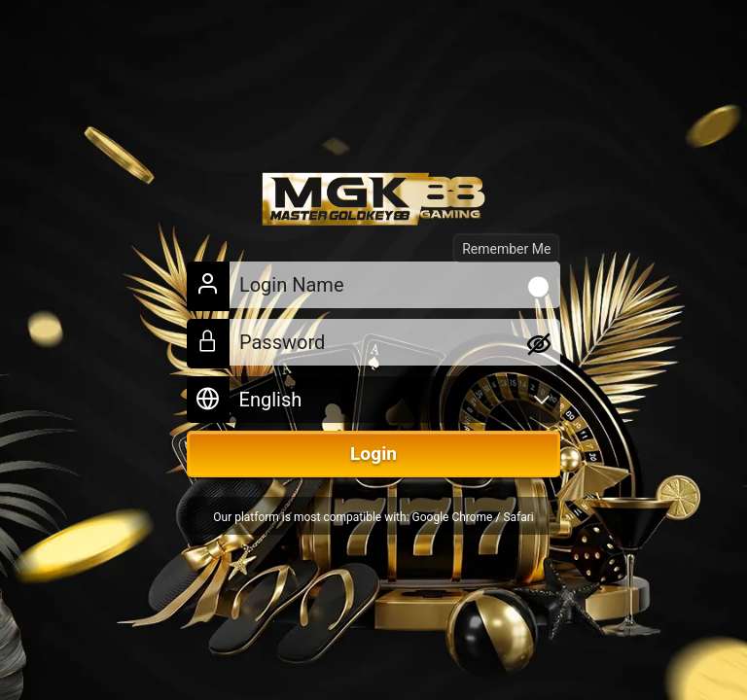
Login (373, 454)
